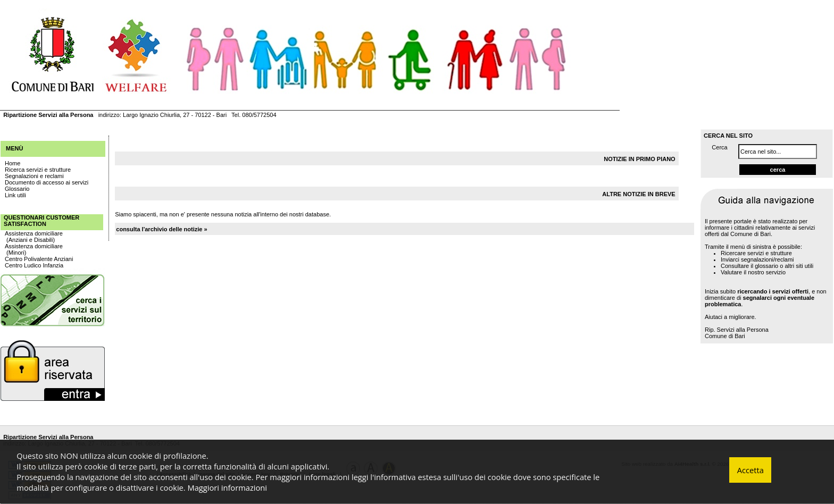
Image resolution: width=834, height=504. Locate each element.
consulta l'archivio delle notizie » (161, 229)
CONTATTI (260, 101)
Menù (14, 148)
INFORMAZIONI (203, 101)
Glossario (17, 189)
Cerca (719, 147)
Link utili (15, 195)
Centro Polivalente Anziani (39, 259)
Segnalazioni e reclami (34, 176)
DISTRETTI (73, 101)
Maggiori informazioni (227, 488)
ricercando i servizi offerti (773, 291)
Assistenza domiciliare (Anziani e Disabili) (34, 237)
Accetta (750, 470)
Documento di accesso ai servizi (47, 182)
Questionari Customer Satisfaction (41, 221)
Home (12, 163)
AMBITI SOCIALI (133, 101)
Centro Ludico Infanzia (34, 265)
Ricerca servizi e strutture (38, 170)
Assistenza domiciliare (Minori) (34, 249)
